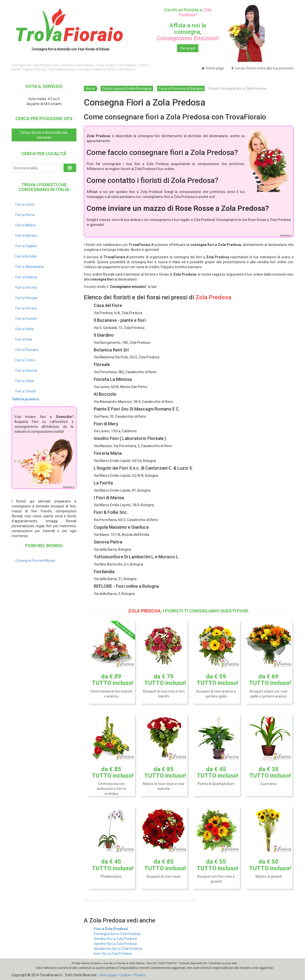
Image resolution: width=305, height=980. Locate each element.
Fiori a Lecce (25, 204)
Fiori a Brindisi (26, 256)
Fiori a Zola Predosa (111, 929)
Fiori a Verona (26, 287)
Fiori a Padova (26, 277)
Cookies (125, 975)
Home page (213, 68)
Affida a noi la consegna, (188, 32)
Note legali (108, 975)
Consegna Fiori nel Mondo (35, 561)
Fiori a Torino (25, 360)
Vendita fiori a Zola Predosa (115, 939)
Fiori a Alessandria (30, 267)
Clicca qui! (188, 48)
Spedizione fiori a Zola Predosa (118, 949)
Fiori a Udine (25, 329)
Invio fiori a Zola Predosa (113, 954)
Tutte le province (25, 399)
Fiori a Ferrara (26, 308)
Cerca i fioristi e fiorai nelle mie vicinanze (44, 135)
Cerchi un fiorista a (188, 12)
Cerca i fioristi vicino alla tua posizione (263, 68)
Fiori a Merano (26, 236)
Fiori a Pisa (24, 339)
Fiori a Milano (25, 225)
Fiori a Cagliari (26, 246)
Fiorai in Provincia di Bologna (181, 88)
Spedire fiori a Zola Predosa (115, 944)
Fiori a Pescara (27, 350)
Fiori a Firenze (26, 319)
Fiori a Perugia (26, 298)
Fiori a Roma (25, 215)
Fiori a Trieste (26, 391)
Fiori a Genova (26, 370)
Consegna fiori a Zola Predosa (117, 934)
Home (90, 88)
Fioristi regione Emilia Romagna (127, 88)
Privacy (140, 975)
